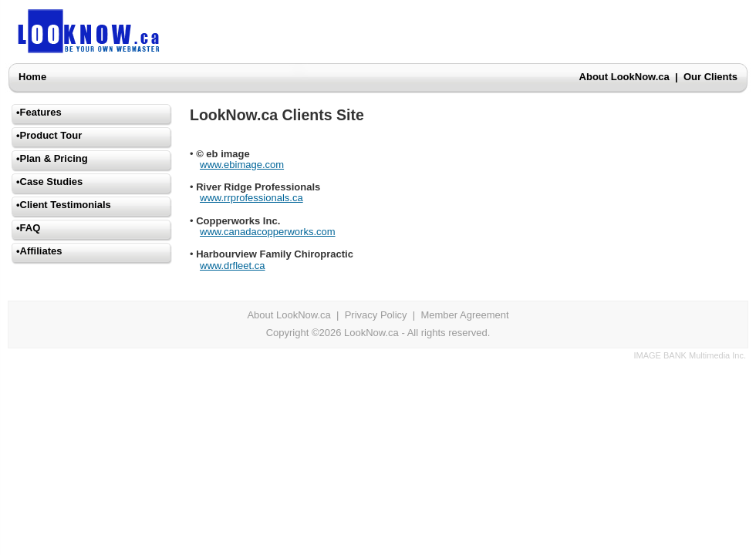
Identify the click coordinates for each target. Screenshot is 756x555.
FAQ (30, 228)
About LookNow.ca (624, 77)
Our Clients (710, 77)
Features (41, 112)
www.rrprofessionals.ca (251, 198)
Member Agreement (464, 315)
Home (32, 77)
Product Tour (51, 135)
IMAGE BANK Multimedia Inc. (690, 355)
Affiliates (41, 251)
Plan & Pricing (54, 158)
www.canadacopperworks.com (268, 232)
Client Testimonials (66, 205)
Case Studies (52, 182)
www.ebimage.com (242, 165)
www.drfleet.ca (233, 266)
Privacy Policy (376, 315)
